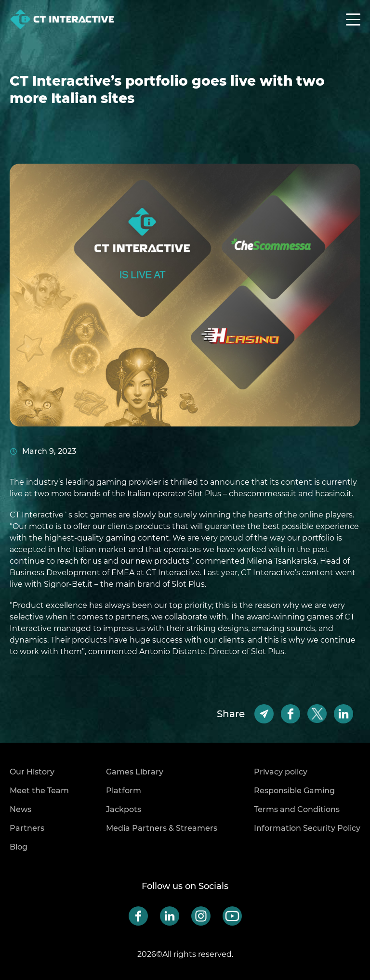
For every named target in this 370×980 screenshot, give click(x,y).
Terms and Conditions (297, 809)
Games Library (135, 772)
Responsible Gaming (294, 791)
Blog (19, 847)
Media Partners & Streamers (162, 828)
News (20, 809)
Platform (124, 791)
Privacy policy (281, 772)
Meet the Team (39, 791)
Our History (32, 772)
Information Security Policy (307, 828)
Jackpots (124, 809)
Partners (27, 828)
